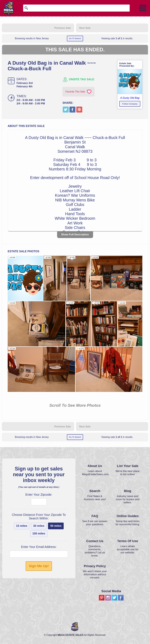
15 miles (22, 526)
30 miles (39, 526)
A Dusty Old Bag (130, 98)
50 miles (56, 526)
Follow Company (130, 104)
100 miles (39, 534)
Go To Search (75, 39)
